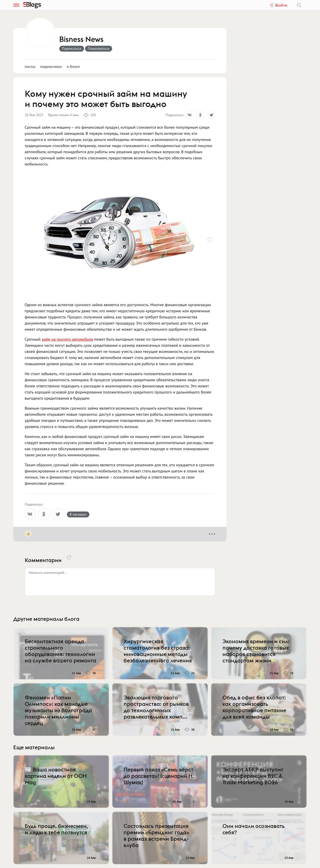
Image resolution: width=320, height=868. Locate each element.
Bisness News (81, 40)
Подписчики (51, 66)
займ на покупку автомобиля (67, 339)
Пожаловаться (99, 49)
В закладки (78, 514)
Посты (30, 66)
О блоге (73, 66)
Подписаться (72, 49)
